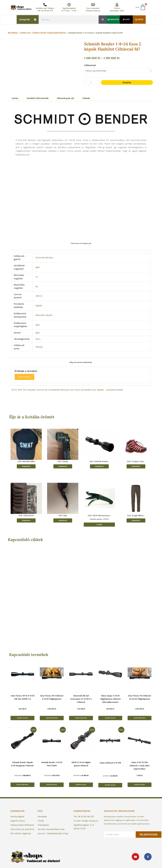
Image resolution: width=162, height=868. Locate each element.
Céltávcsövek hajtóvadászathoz (49, 33)
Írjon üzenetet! (93, 8)
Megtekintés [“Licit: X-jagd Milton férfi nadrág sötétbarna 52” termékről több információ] (136, 520)
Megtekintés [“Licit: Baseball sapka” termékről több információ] (26, 466)
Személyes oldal (117, 11)
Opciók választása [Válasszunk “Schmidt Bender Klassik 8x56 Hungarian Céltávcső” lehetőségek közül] (22, 785)
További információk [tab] (38, 98)
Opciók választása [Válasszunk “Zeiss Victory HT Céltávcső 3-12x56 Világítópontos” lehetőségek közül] (52, 718)
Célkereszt (90, 65)
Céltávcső (25, 33)
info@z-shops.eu (93, 11)
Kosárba (127, 82)
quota (100, 390)
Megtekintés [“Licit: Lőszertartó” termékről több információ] (26, 520)
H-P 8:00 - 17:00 (69, 11)
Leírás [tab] (15, 98)
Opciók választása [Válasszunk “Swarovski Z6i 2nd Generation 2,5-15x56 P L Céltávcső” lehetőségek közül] (81, 718)
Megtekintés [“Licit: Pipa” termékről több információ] (63, 520)
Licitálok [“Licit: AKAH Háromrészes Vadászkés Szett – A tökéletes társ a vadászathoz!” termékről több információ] (99, 525)
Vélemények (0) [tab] (66, 98)
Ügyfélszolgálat (69, 8)
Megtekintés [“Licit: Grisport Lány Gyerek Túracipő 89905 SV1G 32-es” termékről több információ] (136, 466)
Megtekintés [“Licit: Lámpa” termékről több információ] (63, 466)
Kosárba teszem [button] (22, 718)
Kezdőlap (13, 33)
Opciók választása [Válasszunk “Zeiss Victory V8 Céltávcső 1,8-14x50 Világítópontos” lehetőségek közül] (140, 718)
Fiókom (117, 8)
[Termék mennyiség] (92, 82)
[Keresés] (103, 20)
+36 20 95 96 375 (45, 11)
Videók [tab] (86, 98)
